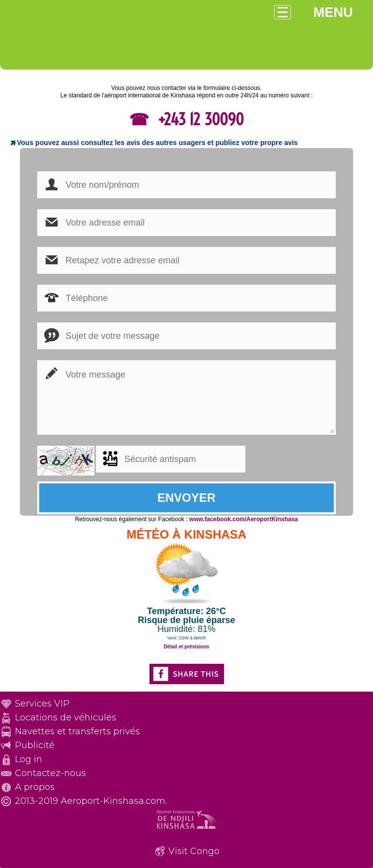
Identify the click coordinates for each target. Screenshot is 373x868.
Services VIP (42, 704)
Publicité (35, 745)
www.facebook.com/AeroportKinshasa (244, 519)
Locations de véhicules (66, 717)
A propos (35, 787)
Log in (29, 759)
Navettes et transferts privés (77, 731)
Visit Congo (194, 851)
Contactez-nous (50, 773)
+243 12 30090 (199, 119)
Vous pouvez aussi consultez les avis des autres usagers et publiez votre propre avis (157, 143)
